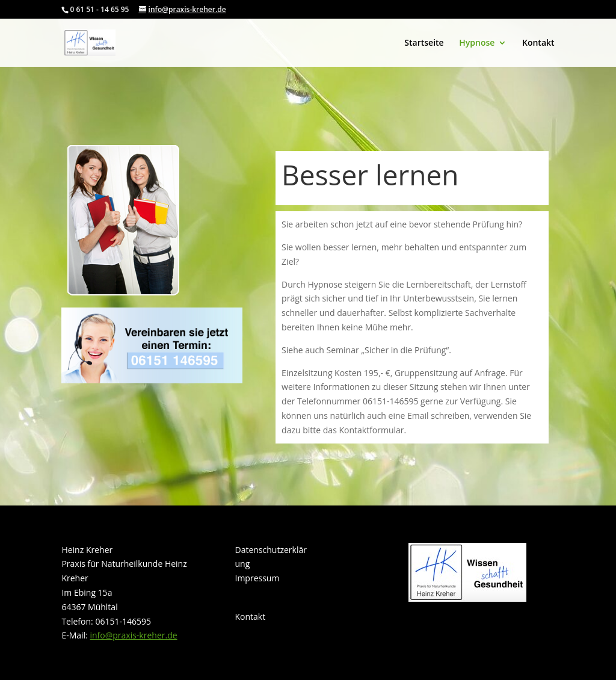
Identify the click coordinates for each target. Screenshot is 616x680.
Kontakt (538, 43)
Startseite (424, 43)
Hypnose (477, 43)
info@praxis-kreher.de (133, 635)
